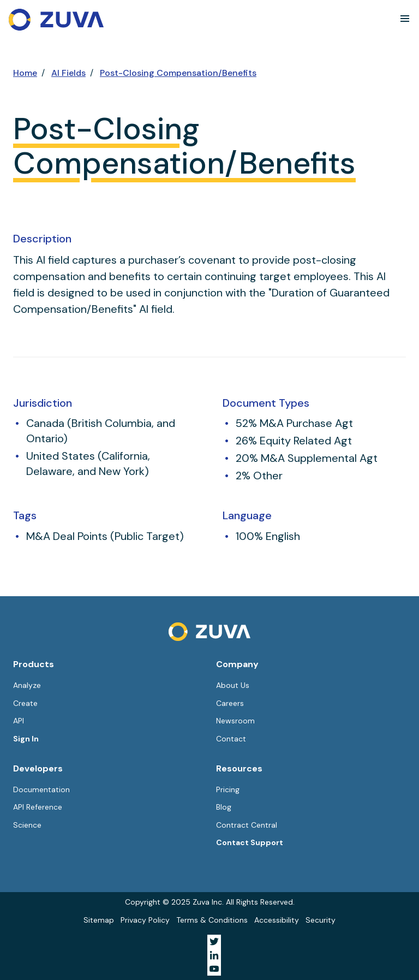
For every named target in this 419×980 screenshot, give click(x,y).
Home (25, 73)
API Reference (38, 807)
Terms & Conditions (212, 920)
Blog (224, 807)
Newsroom (235, 721)
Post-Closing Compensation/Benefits (178, 73)
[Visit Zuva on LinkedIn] (214, 955)
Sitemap (99, 920)
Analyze (27, 685)
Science (27, 825)
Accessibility (277, 920)
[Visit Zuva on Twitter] (214, 942)
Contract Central (247, 825)
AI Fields (68, 73)
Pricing (228, 789)
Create (25, 703)
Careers (230, 703)
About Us (233, 685)
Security (321, 920)
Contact (231, 739)
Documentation (41, 789)
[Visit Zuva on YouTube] (214, 969)
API (19, 721)
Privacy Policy (145, 920)
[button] (405, 19)
